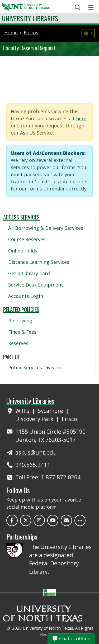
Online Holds (23, 251)
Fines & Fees (22, 332)
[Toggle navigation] (91, 8)
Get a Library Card (29, 273)
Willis (23, 411)
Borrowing (20, 321)
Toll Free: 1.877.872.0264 (48, 477)
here (81, 118)
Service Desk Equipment (36, 285)
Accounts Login (26, 296)
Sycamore (51, 411)
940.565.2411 (33, 465)
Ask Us (28, 133)
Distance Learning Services (39, 262)
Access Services (21, 217)
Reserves (18, 343)
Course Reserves (27, 239)
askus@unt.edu (36, 452)
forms (31, 32)
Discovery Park (35, 419)
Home (11, 32)
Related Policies (21, 309)
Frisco (69, 419)
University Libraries (30, 18)
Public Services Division (35, 368)
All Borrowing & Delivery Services (46, 228)
